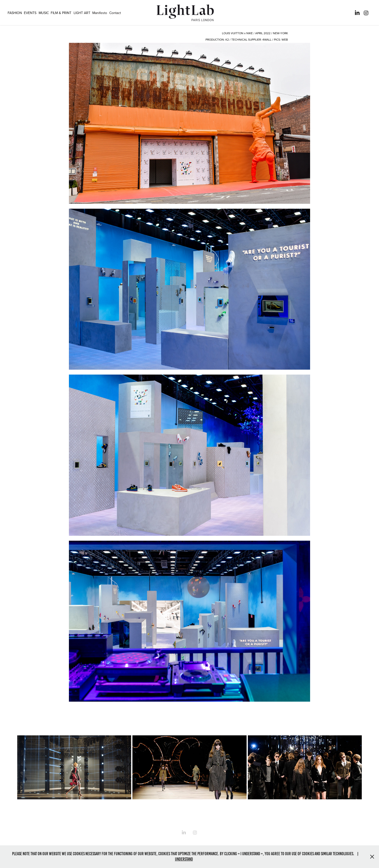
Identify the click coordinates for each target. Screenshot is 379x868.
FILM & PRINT (61, 13)
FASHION (15, 13)
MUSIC (44, 13)
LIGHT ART (82, 13)
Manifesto (100, 13)
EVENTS (30, 13)
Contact (115, 13)
